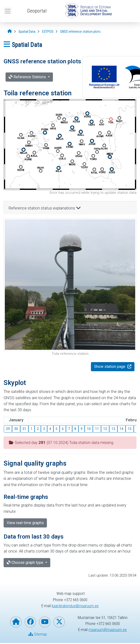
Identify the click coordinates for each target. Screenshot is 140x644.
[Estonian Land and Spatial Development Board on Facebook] (30, 622)
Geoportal (37, 11)
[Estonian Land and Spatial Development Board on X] (59, 622)
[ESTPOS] (48, 32)
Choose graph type (25, 563)
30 (16, 429)
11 (97, 429)
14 (121, 429)
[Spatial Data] (27, 32)
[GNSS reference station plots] (80, 32)
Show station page (110, 367)
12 (105, 429)
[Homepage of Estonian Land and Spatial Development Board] (16, 622)
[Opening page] (10, 31)
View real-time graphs (25, 523)
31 (24, 429)
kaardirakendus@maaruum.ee (75, 606)
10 (89, 429)
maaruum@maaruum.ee (108, 630)
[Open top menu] (8, 11)
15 (130, 429)
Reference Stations (28, 77)
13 (113, 429)
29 (8, 429)
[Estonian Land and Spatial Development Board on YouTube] (45, 622)
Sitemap (38, 634)
